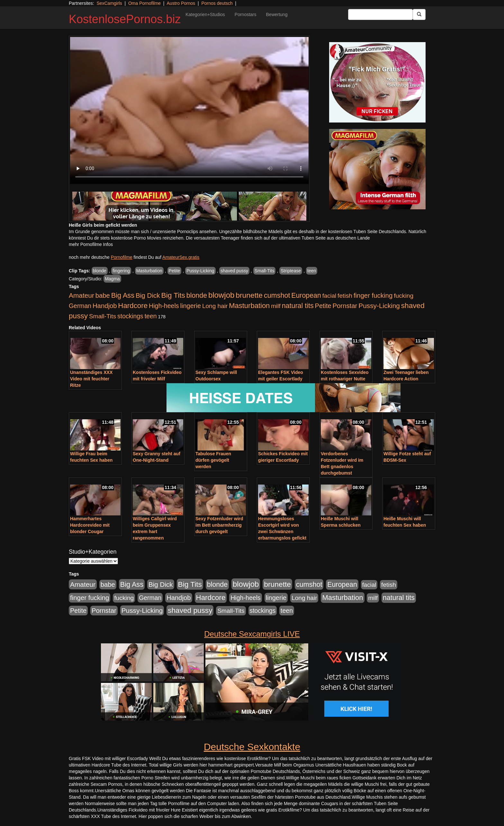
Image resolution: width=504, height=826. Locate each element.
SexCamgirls (109, 3)
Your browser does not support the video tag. (189, 110)
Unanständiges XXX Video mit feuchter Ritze (91, 379)
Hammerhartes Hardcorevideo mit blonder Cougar (90, 525)
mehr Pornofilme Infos (91, 244)
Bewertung (277, 14)
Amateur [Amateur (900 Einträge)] (81, 295)
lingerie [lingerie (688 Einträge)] (190, 306)
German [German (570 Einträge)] (80, 306)
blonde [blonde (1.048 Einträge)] (197, 295)
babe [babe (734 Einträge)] (103, 295)
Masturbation (149, 271)
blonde (100, 271)
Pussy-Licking (200, 271)
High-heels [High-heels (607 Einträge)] (164, 306)
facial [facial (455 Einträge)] (329, 296)
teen (312, 271)
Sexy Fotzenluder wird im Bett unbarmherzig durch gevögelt (219, 525)
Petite (175, 271)
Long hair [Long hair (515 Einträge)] (215, 306)
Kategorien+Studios (205, 14)
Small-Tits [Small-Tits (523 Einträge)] (103, 316)
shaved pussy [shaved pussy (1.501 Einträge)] (190, 610)
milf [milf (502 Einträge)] (276, 306)
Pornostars (246, 14)
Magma (112, 279)
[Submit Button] (419, 14)
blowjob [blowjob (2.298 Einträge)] (221, 295)
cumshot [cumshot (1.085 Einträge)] (277, 295)
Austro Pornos (181, 3)
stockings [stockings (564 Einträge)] (130, 316)
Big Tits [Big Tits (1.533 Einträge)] (173, 295)
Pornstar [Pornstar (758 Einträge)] (345, 306)
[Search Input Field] (380, 14)
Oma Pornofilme (144, 3)
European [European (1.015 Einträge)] (306, 295)
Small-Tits (265, 271)
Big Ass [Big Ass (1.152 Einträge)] (123, 295)
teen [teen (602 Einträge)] (151, 316)
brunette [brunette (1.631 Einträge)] (249, 295)
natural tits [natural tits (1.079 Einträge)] (298, 306)
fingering (121, 271)
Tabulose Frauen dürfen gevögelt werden (213, 460)
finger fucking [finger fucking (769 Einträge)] (373, 295)
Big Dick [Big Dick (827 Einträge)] (148, 295)
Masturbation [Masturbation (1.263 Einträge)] (249, 306)
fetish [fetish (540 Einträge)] (345, 296)
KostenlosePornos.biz (125, 19)
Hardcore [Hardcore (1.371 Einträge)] (133, 306)
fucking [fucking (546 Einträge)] (404, 296)
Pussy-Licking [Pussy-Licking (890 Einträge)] (379, 306)
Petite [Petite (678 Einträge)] (323, 306)
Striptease (291, 271)
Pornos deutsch (217, 3)
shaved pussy (234, 271)
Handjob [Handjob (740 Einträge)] (105, 306)
